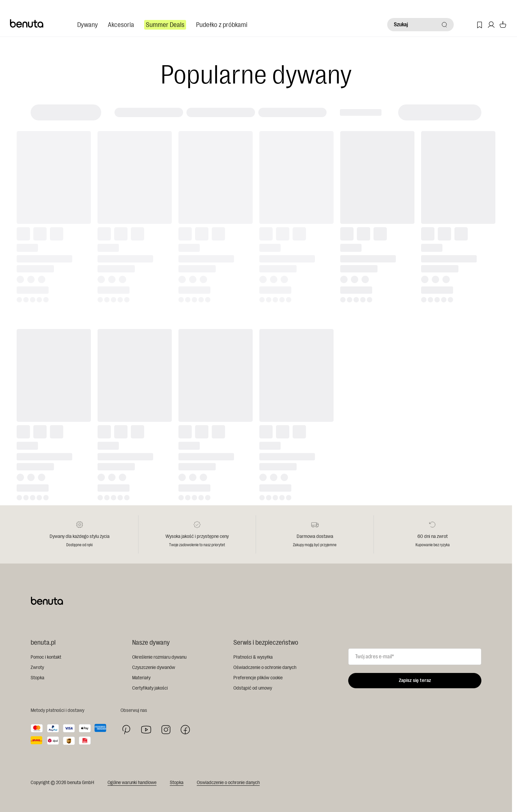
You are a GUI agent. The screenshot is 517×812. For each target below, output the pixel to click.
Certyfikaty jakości (150, 688)
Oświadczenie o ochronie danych (265, 667)
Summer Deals (165, 25)
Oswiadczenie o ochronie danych (228, 783)
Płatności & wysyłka (253, 657)
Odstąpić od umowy (253, 688)
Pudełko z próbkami (222, 25)
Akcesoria (121, 25)
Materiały (141, 678)
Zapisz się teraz (415, 680)
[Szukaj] (420, 25)
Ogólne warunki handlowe (132, 783)
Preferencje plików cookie (258, 678)
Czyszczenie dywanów (154, 667)
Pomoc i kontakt (46, 657)
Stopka (37, 678)
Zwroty (37, 667)
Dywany (88, 25)
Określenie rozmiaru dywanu (159, 657)
